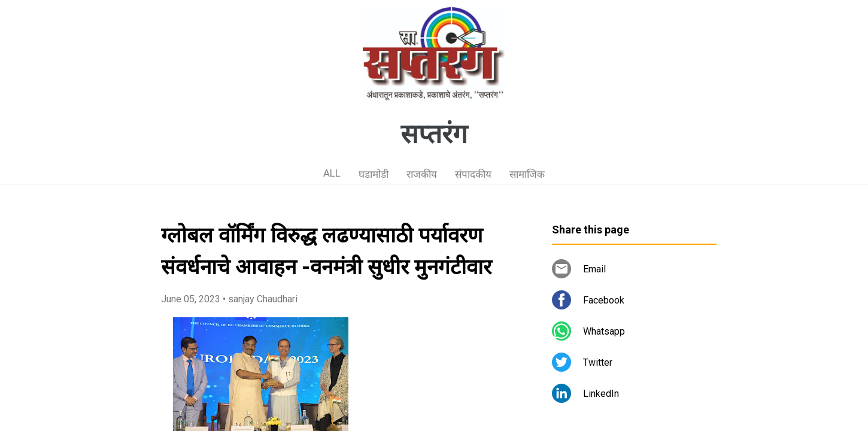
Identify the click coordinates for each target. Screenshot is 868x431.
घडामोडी (374, 174)
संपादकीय (473, 174)
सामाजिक (527, 174)
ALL (332, 173)
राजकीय (422, 174)
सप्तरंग (434, 134)
